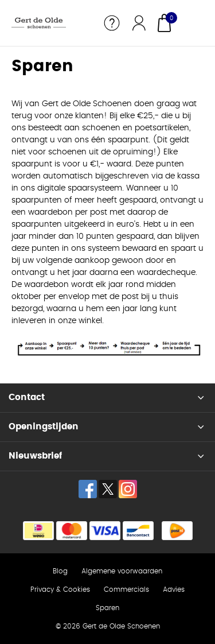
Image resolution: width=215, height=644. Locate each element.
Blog (60, 571)
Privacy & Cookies (60, 589)
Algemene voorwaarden (122, 571)
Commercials (126, 589)
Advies (174, 589)
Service (112, 23)
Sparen (107, 608)
